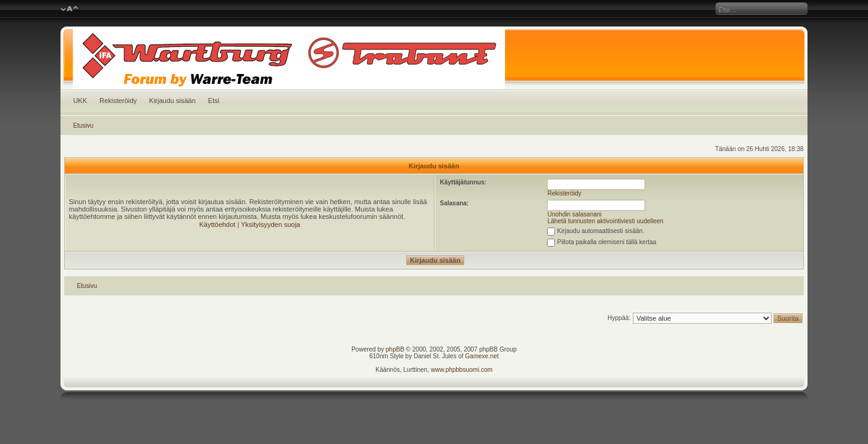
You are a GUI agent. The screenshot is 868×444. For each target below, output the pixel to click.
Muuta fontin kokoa (69, 9)
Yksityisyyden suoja (270, 224)
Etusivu (83, 125)
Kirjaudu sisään (173, 101)
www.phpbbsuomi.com (462, 370)
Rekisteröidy (118, 101)
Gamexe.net (482, 356)
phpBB (395, 349)
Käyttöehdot (218, 224)
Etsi (214, 101)
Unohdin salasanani (575, 214)
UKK (80, 101)
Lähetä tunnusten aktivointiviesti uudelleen (606, 221)
